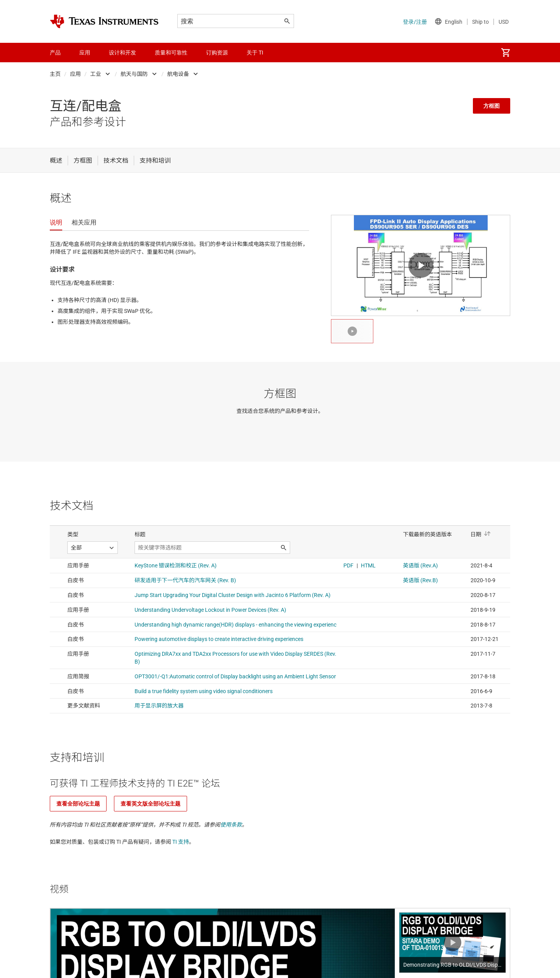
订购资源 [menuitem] (217, 53)
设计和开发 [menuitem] (122, 53)
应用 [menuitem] (85, 53)
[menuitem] (506, 53)
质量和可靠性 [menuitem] (171, 53)
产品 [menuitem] (55, 53)
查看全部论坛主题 (78, 804)
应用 (75, 74)
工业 (96, 74)
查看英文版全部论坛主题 (150, 804)
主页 (55, 74)
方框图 (492, 106)
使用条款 (231, 825)
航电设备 (178, 74)
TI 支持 (181, 842)
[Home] (104, 21)
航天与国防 (134, 74)
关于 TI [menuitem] (255, 53)
